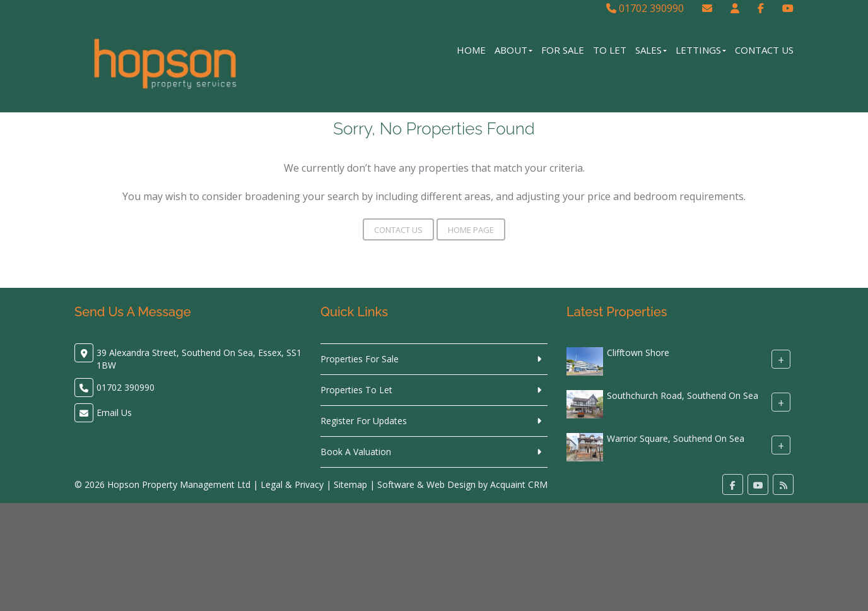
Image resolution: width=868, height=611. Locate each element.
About (513, 50)
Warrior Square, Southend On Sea (676, 438)
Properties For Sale (360, 359)
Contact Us (764, 50)
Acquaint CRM (519, 484)
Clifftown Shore (638, 353)
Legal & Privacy (292, 484)
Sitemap (350, 484)
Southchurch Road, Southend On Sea (683, 395)
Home (471, 50)
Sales (651, 50)
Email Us (114, 412)
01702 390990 (645, 8)
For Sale (563, 50)
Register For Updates (364, 421)
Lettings (701, 50)
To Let (610, 50)
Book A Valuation (356, 452)
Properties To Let (356, 390)
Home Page (471, 230)
